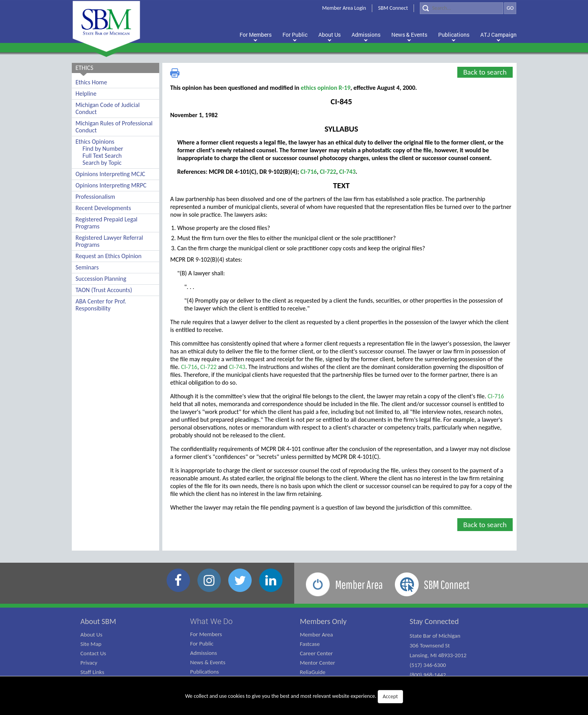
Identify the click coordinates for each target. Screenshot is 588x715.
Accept (390, 696)
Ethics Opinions (95, 142)
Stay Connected (434, 621)
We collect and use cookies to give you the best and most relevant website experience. (294, 697)
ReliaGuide (313, 672)
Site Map (91, 644)
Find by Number (103, 149)
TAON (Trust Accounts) (104, 290)
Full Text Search (102, 156)
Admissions (203, 653)
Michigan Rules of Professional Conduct (114, 127)
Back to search (485, 72)
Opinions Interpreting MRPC (111, 185)
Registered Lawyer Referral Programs (109, 241)
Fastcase (310, 644)
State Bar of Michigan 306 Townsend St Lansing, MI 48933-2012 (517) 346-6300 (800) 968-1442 (438, 655)
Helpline (86, 94)
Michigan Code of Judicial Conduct (108, 108)
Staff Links (92, 672)
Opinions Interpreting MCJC (111, 174)
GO (510, 8)
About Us (91, 635)
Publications (204, 672)
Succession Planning (101, 279)
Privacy (89, 663)
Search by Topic (102, 163)
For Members (206, 634)
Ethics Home (91, 82)
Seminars (87, 267)
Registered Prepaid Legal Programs (107, 223)
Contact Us (93, 653)
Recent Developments (103, 208)
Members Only (323, 621)
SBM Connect (393, 8)
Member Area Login (344, 8)
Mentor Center (318, 663)
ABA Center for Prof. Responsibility (101, 305)
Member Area (317, 635)
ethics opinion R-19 (326, 88)
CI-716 (309, 172)
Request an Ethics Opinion (109, 256)
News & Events (208, 662)
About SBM (98, 621)
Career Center (317, 653)
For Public (202, 644)
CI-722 (328, 172)
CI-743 (347, 172)
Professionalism (96, 197)
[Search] (462, 8)
